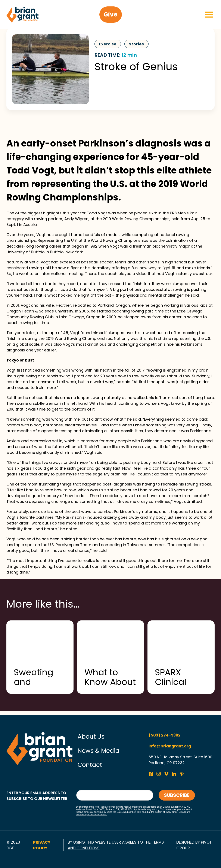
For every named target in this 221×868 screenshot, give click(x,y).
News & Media (99, 751)
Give (111, 14)
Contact (90, 765)
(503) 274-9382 (165, 735)
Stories (136, 44)
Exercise (108, 44)
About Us (91, 737)
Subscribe (177, 795)
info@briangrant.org (170, 746)
